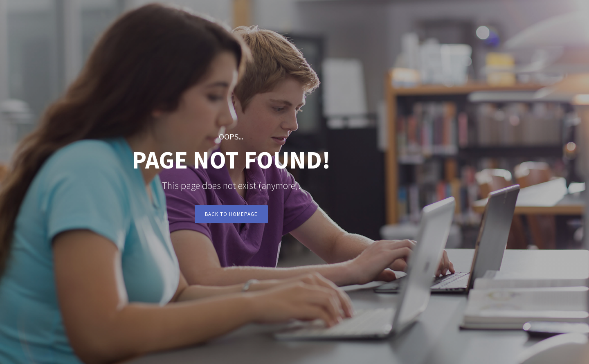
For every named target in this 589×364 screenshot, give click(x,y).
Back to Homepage (231, 214)
